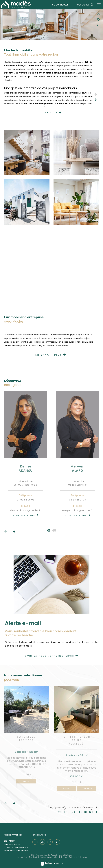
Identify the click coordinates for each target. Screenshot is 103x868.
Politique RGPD (74, 857)
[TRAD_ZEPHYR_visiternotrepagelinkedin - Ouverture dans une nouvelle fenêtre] (56, 841)
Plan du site (34, 857)
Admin (56, 857)
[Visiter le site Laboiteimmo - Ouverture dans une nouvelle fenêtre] (51, 862)
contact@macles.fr (12, 844)
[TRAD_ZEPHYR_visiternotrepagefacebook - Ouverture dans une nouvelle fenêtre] (34, 841)
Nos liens (64, 857)
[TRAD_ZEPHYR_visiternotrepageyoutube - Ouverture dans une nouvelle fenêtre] (42, 841)
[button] (14, 531)
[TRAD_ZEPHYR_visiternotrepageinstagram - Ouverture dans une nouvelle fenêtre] (49, 841)
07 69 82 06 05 (26, 500)
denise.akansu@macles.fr (26, 510)
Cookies (84, 857)
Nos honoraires (22, 857)
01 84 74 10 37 (10, 841)
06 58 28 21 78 (77, 500)
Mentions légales (46, 857)
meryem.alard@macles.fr (77, 510)
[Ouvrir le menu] (99, 5)
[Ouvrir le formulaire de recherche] (85, 5)
